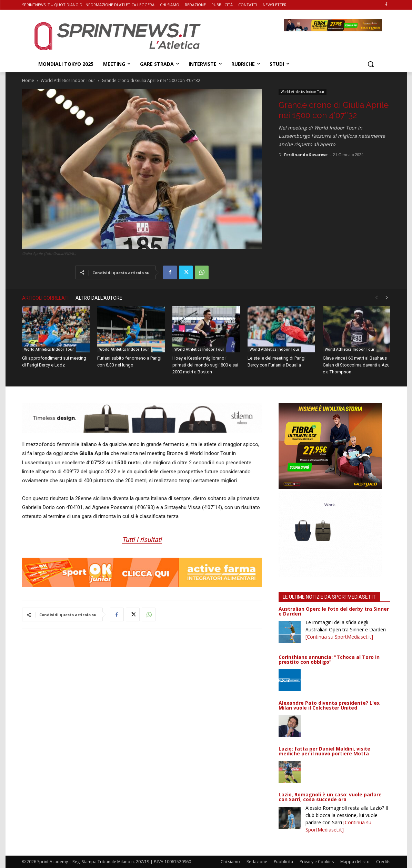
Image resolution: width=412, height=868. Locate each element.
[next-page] (387, 298)
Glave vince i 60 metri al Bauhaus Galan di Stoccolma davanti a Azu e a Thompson (356, 365)
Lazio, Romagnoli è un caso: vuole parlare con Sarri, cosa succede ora (330, 797)
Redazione (257, 862)
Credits (383, 862)
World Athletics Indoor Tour (68, 80)
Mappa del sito (355, 862)
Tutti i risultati (142, 540)
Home (28, 80)
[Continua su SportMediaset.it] (339, 637)
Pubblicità (283, 862)
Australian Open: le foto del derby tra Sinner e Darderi (334, 611)
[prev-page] (376, 298)
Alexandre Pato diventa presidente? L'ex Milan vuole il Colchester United (329, 705)
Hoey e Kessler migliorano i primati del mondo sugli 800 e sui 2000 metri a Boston (205, 365)
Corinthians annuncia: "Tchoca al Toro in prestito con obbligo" (329, 659)
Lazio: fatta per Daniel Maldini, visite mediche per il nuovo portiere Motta (324, 751)
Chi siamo (230, 862)
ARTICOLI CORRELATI (45, 298)
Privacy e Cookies (317, 862)
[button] (371, 64)
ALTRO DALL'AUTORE (99, 298)
